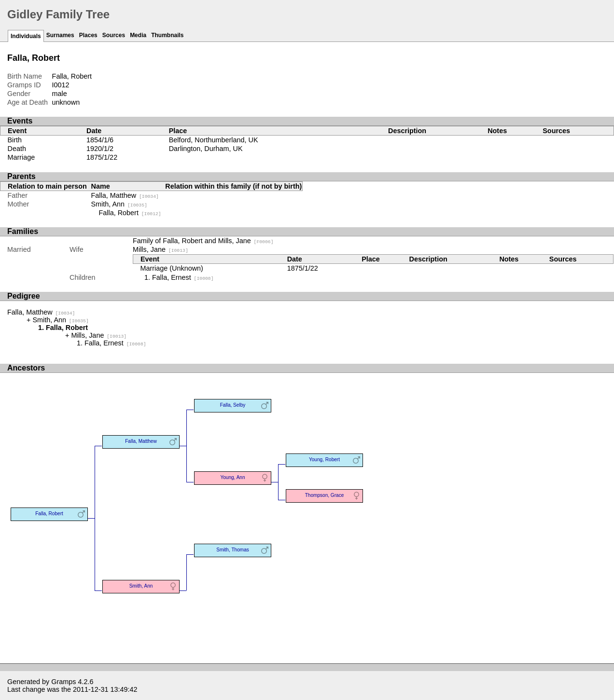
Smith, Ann (119, 204)
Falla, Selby (233, 405)
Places (88, 35)
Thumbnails (167, 35)
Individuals (26, 36)
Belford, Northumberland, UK (214, 140)
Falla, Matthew (125, 195)
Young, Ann (232, 477)
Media (138, 35)
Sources (114, 35)
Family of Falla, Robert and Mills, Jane (203, 241)
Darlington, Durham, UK (206, 149)
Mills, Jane (160, 249)
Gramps (63, 682)
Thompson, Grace (325, 495)
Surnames (60, 35)
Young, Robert (324, 460)
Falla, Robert (130, 213)
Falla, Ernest (183, 277)
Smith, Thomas (233, 550)
